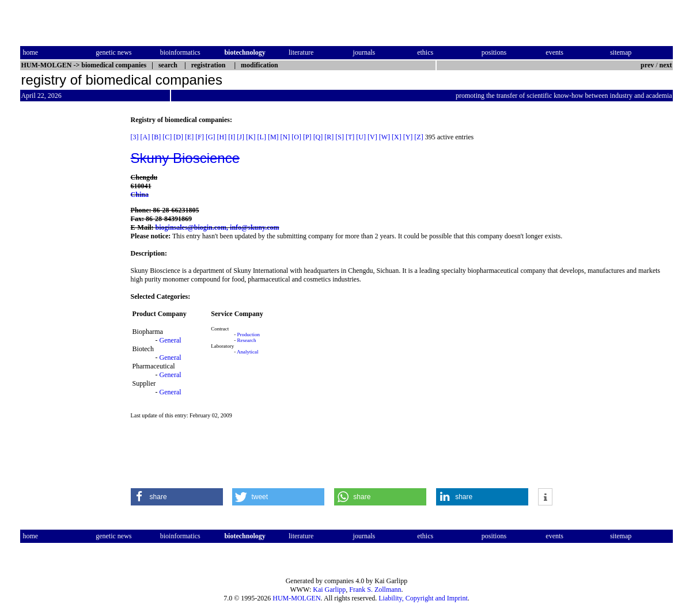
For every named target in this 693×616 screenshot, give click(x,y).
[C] (167, 137)
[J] (241, 137)
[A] (145, 137)
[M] (273, 137)
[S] (340, 137)
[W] (385, 137)
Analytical (248, 352)
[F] (200, 137)
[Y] (408, 137)
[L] (262, 137)
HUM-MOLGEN (296, 598)
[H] (222, 137)
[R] (329, 137)
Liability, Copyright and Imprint (423, 598)
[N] (285, 137)
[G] (211, 137)
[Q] (318, 137)
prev (647, 65)
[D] (178, 137)
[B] (156, 137)
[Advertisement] (69, 288)
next (666, 65)
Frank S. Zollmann (375, 590)
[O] (296, 137)
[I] (232, 137)
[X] (397, 137)
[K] (251, 137)
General (171, 340)
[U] (361, 137)
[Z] (419, 137)
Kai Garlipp (329, 590)
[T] (350, 137)
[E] (189, 137)
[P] (307, 137)
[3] (135, 137)
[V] (372, 137)
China (140, 195)
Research (247, 340)
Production (249, 334)
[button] (177, 497)
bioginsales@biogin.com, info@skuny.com (217, 227)
